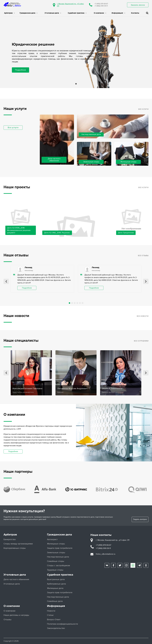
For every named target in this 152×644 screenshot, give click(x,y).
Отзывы (7, 619)
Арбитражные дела (56, 584)
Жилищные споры (56, 544)
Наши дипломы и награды (16, 615)
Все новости (143, 316)
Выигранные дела (56, 579)
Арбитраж (9, 13)
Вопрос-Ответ (54, 619)
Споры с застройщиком (58, 566)
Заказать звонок (138, 5)
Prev (6, 281)
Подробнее (20, 70)
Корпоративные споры (15, 548)
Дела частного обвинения (16, 579)
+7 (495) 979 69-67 (101, 4)
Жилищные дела (55, 588)
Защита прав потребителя (60, 548)
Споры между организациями (18, 544)
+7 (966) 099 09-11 (101, 6)
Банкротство (10, 539)
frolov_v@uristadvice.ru (106, 554)
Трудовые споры (55, 570)
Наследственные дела (58, 557)
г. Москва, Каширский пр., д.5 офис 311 (113, 540)
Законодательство (56, 628)
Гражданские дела (28, 13)
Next (146, 281)
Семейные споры (56, 561)
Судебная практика (77, 13)
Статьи (50, 615)
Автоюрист (52, 539)
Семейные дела (55, 601)
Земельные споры (56, 552)
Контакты (135, 13)
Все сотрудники (141, 341)
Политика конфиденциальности (62, 624)
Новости (51, 611)
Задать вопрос (140, 519)
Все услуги (13, 128)
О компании (100, 13)
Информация (118, 13)
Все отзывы (143, 256)
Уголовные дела (53, 13)
